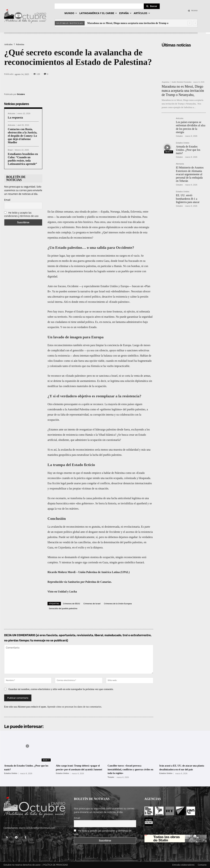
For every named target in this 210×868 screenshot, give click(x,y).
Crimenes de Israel (92, 604)
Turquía (111, 777)
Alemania (180, 164)
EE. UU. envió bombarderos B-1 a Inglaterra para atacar (188, 199)
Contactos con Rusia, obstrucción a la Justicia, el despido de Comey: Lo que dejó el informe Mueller (22, 136)
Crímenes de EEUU (71, 604)
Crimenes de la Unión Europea (118, 604)
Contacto (202, 865)
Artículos (8, 44)
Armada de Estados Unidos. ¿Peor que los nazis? (188, 150)
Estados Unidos (183, 143)
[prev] (190, 23)
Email (7, 200)
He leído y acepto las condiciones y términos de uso (21, 214)
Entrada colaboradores (183, 865)
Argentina (165, 82)
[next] (195, 23)
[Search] (152, 6)
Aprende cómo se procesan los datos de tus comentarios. (75, 707)
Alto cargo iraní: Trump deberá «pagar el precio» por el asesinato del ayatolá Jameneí (78, 769)
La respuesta (15, 118)
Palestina (20, 44)
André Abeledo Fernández (181, 82)
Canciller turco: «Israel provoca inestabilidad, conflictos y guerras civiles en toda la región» (130, 769)
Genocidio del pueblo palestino (63, 608)
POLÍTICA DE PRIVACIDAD (56, 865)
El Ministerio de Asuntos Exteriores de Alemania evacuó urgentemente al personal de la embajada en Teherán (190, 174)
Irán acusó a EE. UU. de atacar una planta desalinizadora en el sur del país (180, 769)
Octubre (21, 94)
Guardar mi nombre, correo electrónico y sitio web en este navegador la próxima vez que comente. (61, 689)
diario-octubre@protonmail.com (37, 828)
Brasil (10, 150)
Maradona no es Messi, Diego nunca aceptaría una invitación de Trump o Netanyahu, (183, 91)
